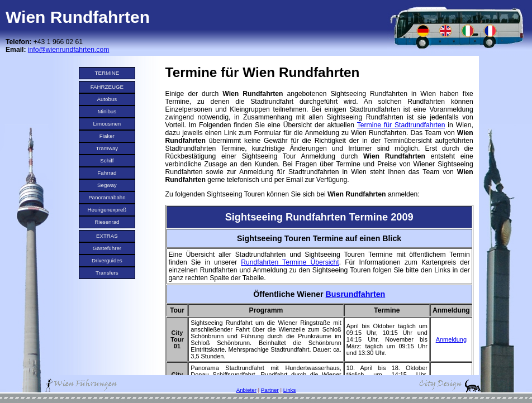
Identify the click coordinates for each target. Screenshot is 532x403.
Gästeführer (107, 248)
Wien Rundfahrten (78, 17)
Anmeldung (451, 339)
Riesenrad (107, 222)
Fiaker (107, 136)
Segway (107, 185)
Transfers (107, 273)
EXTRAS (107, 236)
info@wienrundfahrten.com (68, 50)
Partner (270, 390)
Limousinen (107, 124)
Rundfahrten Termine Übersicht (290, 262)
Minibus (107, 111)
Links (290, 390)
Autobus (107, 99)
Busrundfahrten (356, 294)
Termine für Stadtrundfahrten (401, 125)
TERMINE (107, 73)
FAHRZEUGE (107, 87)
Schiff (107, 160)
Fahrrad (107, 173)
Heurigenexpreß (107, 210)
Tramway (107, 148)
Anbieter (246, 390)
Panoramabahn (107, 197)
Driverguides (107, 260)
